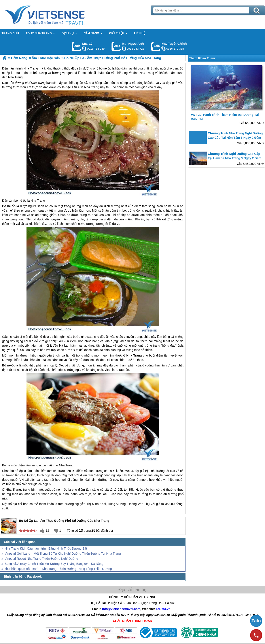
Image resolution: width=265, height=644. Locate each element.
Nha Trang (38, 83)
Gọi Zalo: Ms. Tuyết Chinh (156, 46)
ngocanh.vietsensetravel (124, 49)
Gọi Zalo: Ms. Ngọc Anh (116, 46)
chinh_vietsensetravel (163, 49)
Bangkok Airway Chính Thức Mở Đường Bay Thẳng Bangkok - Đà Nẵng (54, 564)
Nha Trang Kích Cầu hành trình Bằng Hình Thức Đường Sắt (46, 548)
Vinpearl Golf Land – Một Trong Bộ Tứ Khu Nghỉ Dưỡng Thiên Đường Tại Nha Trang (63, 554)
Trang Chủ (56, 14)
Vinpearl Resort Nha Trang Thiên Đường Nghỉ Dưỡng (41, 559)
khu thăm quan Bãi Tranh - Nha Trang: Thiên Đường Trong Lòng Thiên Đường (58, 569)
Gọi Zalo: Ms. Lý (77, 46)
